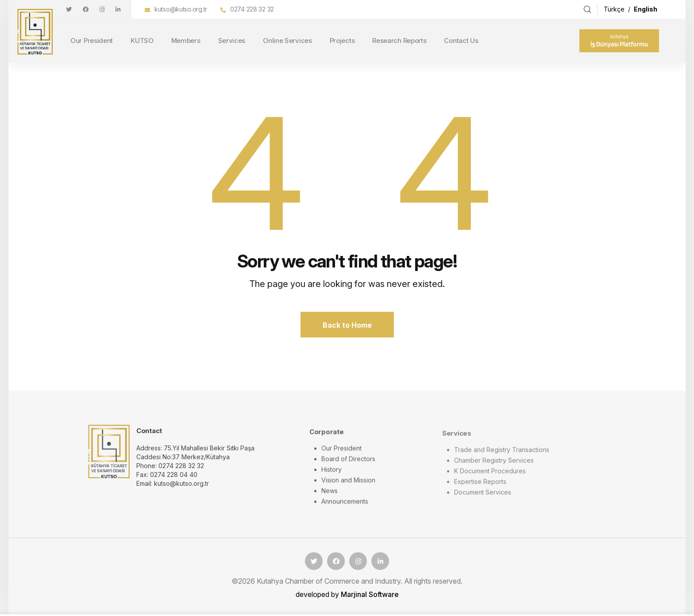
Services (232, 41)
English (646, 9)
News (330, 497)
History (332, 475)
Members (186, 41)
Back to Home (347, 325)
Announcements (345, 507)
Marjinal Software (370, 594)
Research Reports (399, 41)
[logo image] (109, 457)
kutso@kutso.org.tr (181, 9)
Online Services (287, 41)
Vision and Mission (348, 486)
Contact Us (461, 41)
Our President (92, 41)
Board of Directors (348, 465)
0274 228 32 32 (252, 9)
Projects (342, 41)
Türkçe (615, 9)
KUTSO (142, 41)
